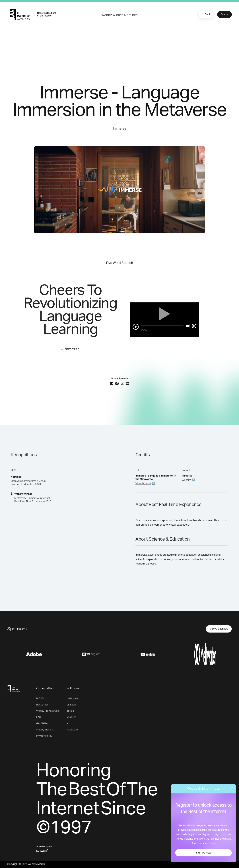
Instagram (73, 699)
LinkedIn (72, 705)
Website (187, 480)
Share (224, 14)
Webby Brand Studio (48, 711)
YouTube (72, 717)
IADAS (40, 699)
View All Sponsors (219, 629)
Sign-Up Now (203, 853)
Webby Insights (45, 730)
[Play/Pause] (136, 327)
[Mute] (188, 326)
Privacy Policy (44, 736)
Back (206, 14)
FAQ (39, 717)
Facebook (72, 730)
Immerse (120, 129)
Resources (42, 705)
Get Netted (43, 724)
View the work (143, 483)
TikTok (70, 711)
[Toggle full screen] (194, 326)
